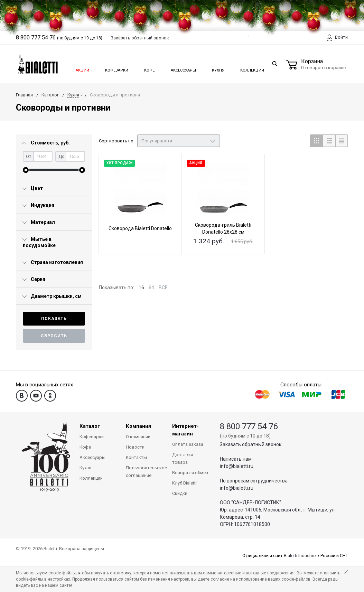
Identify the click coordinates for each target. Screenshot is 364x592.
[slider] (26, 170)
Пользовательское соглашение (144, 472)
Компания (138, 426)
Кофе (149, 68)
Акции (82, 68)
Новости (135, 447)
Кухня (218, 68)
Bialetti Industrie (300, 556)
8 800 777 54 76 (249, 426)
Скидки (180, 493)
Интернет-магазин (185, 430)
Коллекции (251, 68)
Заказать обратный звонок (251, 444)
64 (151, 288)
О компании (138, 437)
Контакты (136, 457)
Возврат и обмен (190, 473)
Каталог (90, 426)
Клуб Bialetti (184, 483)
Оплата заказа (188, 444)
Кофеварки (116, 68)
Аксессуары (183, 68)
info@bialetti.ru (237, 466)
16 (141, 288)
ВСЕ (163, 288)
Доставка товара (183, 458)
